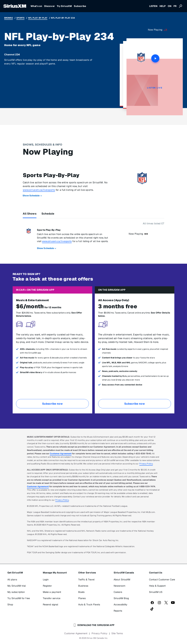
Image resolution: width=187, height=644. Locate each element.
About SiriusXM (122, 580)
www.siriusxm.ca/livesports (39, 190)
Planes (82, 598)
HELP (163, 6)
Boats (81, 592)
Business (83, 586)
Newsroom (119, 586)
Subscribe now (52, 404)
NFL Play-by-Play (38, 18)
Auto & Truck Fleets (89, 604)
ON (170, 6)
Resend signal (51, 604)
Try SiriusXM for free (19, 598)
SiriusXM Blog (121, 598)
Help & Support (157, 586)
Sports (20, 18)
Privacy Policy (146, 464)
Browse (9, 18)
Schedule (48, 214)
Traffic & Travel (87, 580)
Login (46, 580)
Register (47, 586)
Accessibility (120, 604)
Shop (10, 604)
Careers (118, 592)
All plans (12, 580)
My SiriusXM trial (17, 586)
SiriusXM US (156, 592)
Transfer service (52, 598)
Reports (118, 611)
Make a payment (52, 592)
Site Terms (117, 633)
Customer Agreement (61, 454)
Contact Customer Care (162, 580)
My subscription (16, 592)
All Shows (30, 214)
